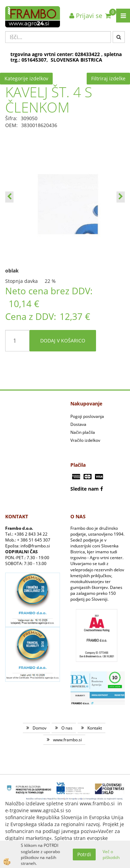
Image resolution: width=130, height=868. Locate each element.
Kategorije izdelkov (26, 78)
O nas (67, 728)
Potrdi (84, 854)
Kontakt (95, 728)
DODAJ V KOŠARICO (63, 341)
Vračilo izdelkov (85, 440)
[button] (121, 197)
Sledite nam (85, 489)
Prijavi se (86, 16)
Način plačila (83, 432)
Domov (40, 728)
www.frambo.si (67, 740)
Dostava (78, 424)
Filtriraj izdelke (108, 78)
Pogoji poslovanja (87, 416)
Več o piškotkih (111, 854)
